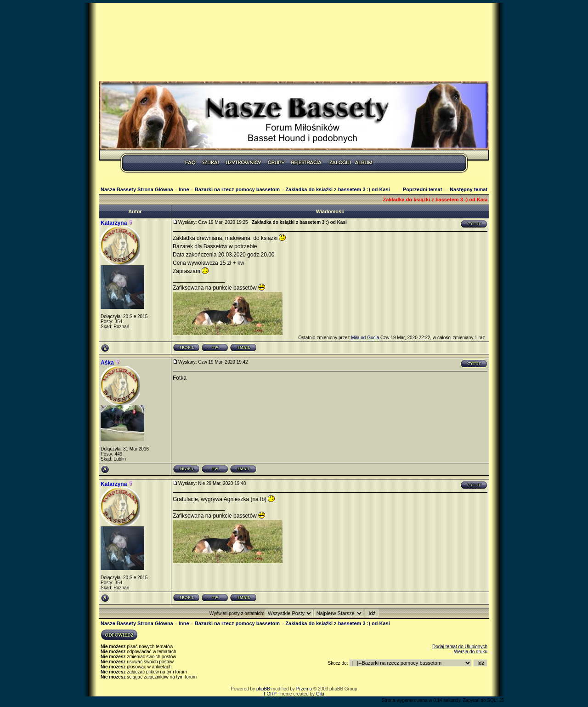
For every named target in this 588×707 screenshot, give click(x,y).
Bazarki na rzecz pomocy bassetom (237, 189)
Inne (184, 189)
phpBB (263, 689)
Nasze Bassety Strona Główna (137, 189)
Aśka (107, 363)
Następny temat (469, 189)
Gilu (320, 694)
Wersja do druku (471, 652)
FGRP (270, 694)
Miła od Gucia (365, 338)
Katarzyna (114, 223)
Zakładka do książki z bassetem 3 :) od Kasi (337, 189)
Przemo (304, 689)
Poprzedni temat (423, 189)
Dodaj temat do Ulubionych (460, 647)
